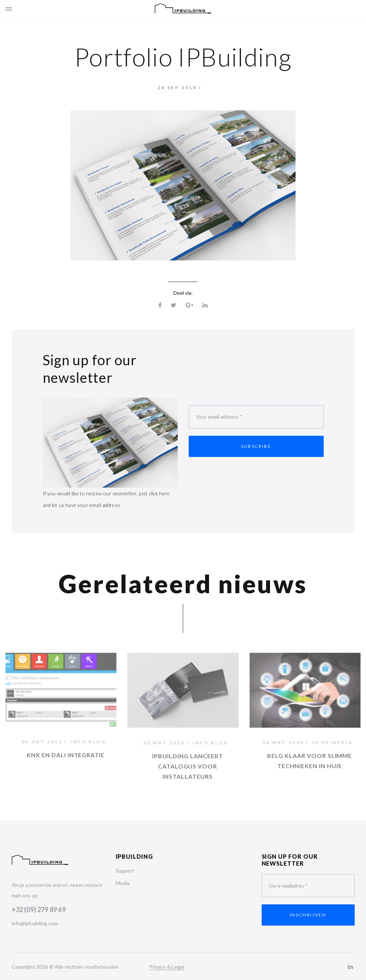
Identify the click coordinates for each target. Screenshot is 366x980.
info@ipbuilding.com (35, 923)
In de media (333, 744)
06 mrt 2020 (283, 744)
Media (123, 883)
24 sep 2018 (177, 87)
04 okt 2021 (42, 743)
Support (125, 871)
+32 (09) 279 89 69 (39, 910)
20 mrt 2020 (164, 745)
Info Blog (88, 743)
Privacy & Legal (167, 967)
